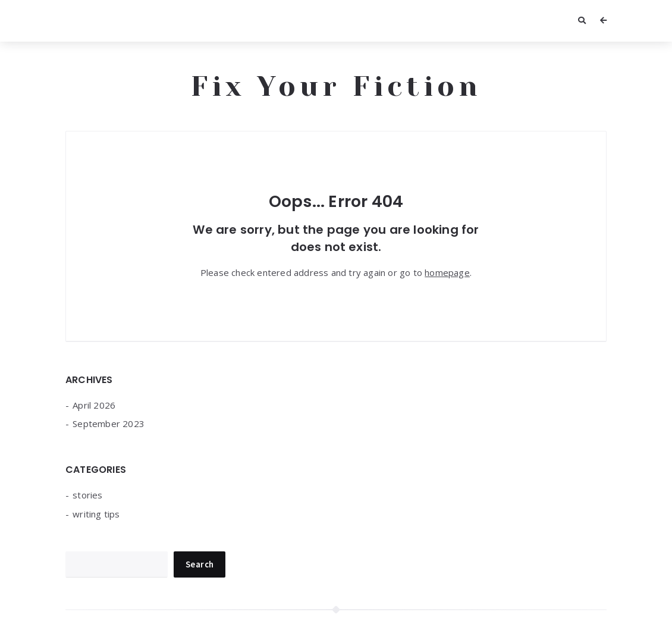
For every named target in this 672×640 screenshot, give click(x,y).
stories (87, 495)
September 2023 (109, 423)
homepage (447, 272)
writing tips (96, 514)
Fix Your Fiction (336, 86)
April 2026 (94, 405)
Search (200, 564)
